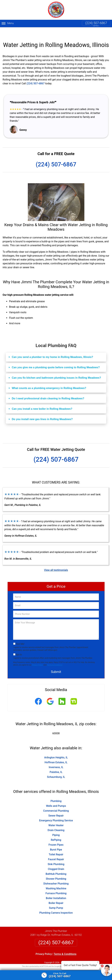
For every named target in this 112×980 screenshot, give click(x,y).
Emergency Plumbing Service (56, 812)
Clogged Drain (56, 860)
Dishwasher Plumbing (56, 875)
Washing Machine (56, 880)
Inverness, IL (56, 759)
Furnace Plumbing (56, 885)
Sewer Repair (56, 807)
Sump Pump (56, 899)
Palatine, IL (56, 763)
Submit (56, 663)
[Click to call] (56, 975)
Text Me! (20, 635)
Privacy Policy (38, 656)
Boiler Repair (56, 894)
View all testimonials (56, 562)
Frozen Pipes (56, 836)
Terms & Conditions (55, 656)
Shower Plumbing (56, 870)
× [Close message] (98, 962)
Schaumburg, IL (56, 768)
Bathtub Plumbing (56, 865)
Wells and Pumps (56, 797)
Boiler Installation (56, 890)
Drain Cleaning (56, 822)
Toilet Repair (56, 846)
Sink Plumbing (56, 856)
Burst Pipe (56, 841)
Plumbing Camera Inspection (56, 904)
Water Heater (56, 817)
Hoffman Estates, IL (56, 754)
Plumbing (56, 792)
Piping (56, 826)
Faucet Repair (56, 851)
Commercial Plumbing (56, 802)
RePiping (56, 831)
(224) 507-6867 (96, 23)
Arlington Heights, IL (56, 749)
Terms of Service (80, 958)
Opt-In (19, 646)
